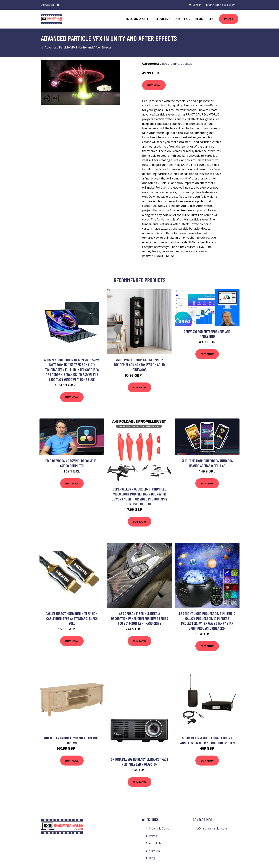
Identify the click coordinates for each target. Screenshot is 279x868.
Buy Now (154, 85)
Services (154, 851)
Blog (199, 19)
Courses (186, 64)
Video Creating (169, 64)
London (197, 5)
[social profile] (58, 5)
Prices (229, 19)
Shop (212, 19)
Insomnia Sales (138, 19)
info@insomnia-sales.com (221, 5)
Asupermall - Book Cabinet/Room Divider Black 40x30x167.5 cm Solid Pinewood (139, 365)
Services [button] (162, 19)
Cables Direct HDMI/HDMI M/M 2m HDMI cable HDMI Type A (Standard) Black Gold (72, 618)
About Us (183, 19)
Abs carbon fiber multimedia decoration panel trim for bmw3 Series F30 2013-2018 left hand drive (139, 618)
